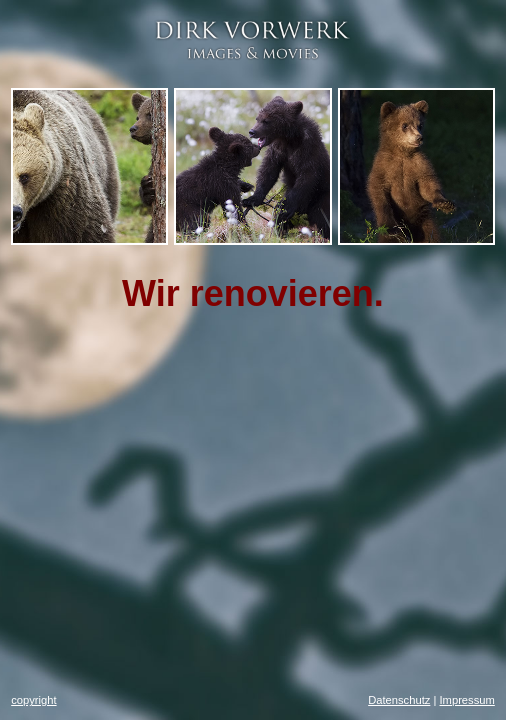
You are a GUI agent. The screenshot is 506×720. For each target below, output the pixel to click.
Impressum (466, 700)
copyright (33, 700)
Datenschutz (399, 700)
